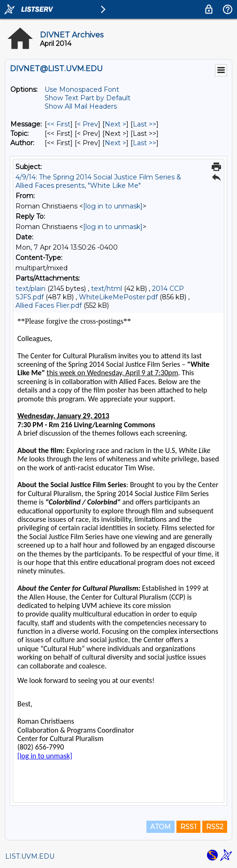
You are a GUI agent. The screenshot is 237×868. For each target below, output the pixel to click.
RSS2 (215, 827)
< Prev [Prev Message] (88, 124)
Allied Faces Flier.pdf (49, 305)
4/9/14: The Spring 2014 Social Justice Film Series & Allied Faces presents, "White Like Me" (98, 181)
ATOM (161, 827)
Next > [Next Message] (115, 124)
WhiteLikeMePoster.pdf (118, 297)
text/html (107, 289)
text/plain (31, 289)
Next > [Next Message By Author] (115, 143)
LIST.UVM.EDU (30, 856)
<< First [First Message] (59, 124)
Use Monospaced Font (82, 89)
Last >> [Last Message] (145, 124)
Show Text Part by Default (88, 98)
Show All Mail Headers (81, 106)
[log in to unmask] (113, 206)
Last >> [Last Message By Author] (145, 143)
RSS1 (188, 827)
